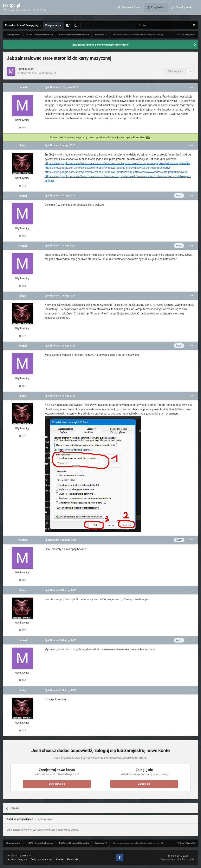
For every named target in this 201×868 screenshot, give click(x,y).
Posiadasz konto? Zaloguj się (23, 25)
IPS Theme (13, 856)
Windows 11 (49, 73)
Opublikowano (61, 87)
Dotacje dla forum (131, 10)
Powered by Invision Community (177, 859)
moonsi (30, 69)
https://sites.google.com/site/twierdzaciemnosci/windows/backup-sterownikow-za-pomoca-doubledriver (108, 168)
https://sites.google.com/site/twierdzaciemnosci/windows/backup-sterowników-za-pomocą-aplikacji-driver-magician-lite (117, 163)
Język (11, 859)
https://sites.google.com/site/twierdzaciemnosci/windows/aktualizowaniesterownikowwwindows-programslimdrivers (116, 172)
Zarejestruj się (53, 25)
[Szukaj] (154, 25)
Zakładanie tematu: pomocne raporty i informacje (101, 45)
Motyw (23, 859)
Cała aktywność (184, 10)
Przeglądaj (157, 10)
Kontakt (60, 859)
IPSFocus (27, 856)
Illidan (22, 145)
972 (22, 186)
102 (22, 127)
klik (148, 137)
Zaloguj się (144, 784)
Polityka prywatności (42, 859)
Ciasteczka (73, 859)
